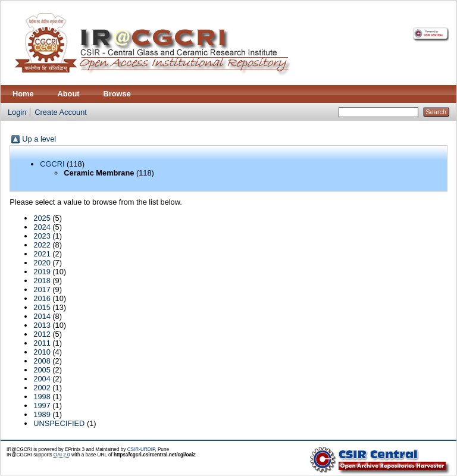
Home (23, 94)
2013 (42, 325)
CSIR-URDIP (141, 450)
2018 (42, 281)
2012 (42, 334)
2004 (42, 379)
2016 (42, 298)
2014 (42, 316)
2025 (42, 218)
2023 (42, 236)
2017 (42, 289)
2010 (42, 352)
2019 (42, 272)
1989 (42, 414)
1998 (42, 397)
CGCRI (52, 164)
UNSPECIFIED (59, 423)
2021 (42, 254)
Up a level (39, 139)
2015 (42, 307)
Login (17, 112)
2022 (42, 245)
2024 (42, 227)
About (69, 94)
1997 (42, 405)
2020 (42, 263)
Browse (117, 94)
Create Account (61, 112)
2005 (42, 370)
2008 (42, 361)
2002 (42, 388)
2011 (42, 343)
